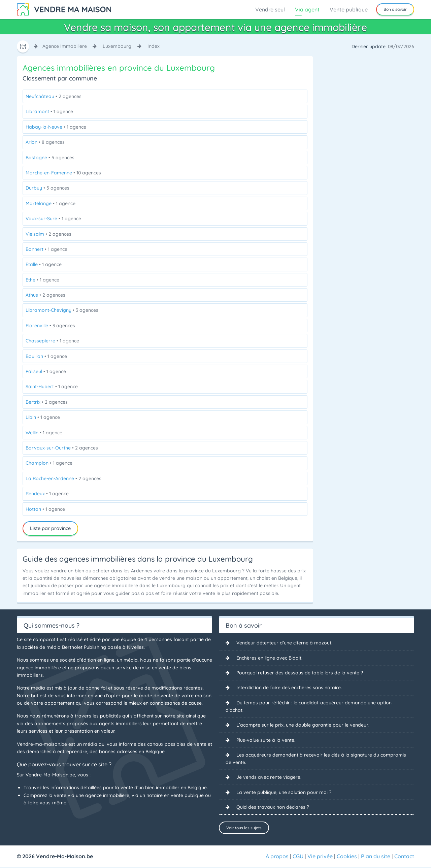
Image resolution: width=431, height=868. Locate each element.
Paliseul (46, 371)
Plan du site (376, 857)
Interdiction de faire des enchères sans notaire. (289, 688)
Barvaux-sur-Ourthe (62, 448)
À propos (277, 857)
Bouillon (46, 356)
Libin (43, 417)
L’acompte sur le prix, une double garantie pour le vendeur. (303, 725)
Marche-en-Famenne (63, 173)
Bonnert (46, 249)
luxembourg (117, 46)
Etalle (44, 264)
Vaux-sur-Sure (53, 219)
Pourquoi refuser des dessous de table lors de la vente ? (300, 673)
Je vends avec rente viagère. (269, 777)
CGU (298, 857)
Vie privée (320, 857)
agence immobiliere (65, 46)
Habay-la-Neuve (56, 127)
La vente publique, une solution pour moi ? (284, 793)
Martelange (51, 203)
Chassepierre (52, 341)
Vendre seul (270, 9)
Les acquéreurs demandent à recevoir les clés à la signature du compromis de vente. (316, 759)
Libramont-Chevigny (62, 310)
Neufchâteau (54, 96)
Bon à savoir (395, 9)
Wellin (44, 433)
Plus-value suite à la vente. (266, 740)
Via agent (307, 9)
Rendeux (47, 494)
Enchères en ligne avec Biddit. (269, 658)
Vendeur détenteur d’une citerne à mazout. (284, 643)
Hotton (45, 509)
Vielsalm (48, 234)
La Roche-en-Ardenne (63, 478)
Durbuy (47, 188)
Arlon (45, 142)
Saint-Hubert (52, 387)
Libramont (49, 111)
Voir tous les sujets (244, 828)
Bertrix (47, 402)
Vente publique (349, 9)
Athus (45, 295)
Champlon (49, 463)
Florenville (50, 326)
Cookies (347, 857)
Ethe (42, 280)
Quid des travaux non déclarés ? (273, 807)
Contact (404, 857)
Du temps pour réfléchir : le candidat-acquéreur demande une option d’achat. (309, 706)
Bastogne (50, 158)
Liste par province (50, 528)
